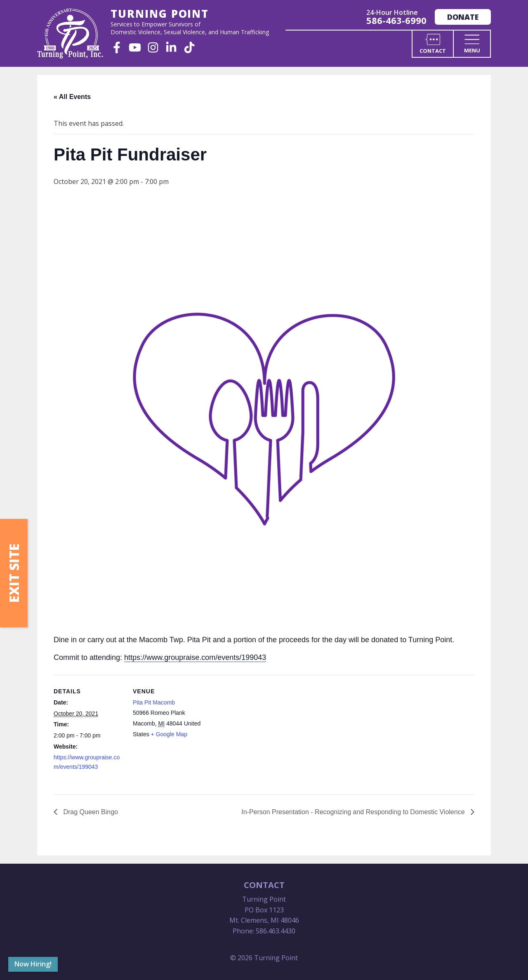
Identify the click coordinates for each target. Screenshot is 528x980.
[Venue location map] (256, 732)
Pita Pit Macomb (154, 702)
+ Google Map (169, 734)
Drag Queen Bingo (90, 812)
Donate (463, 17)
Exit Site (14, 573)
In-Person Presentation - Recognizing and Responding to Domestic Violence (354, 812)
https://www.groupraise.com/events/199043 (195, 657)
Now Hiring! (33, 964)
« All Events (72, 97)
